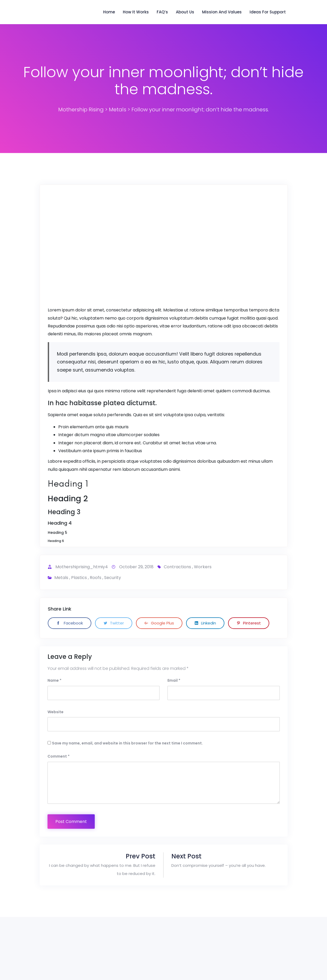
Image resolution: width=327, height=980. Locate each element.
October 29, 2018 (136, 567)
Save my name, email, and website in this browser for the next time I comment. (127, 743)
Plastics (79, 578)
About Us (185, 12)
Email (174, 680)
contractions (177, 567)
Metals (61, 578)
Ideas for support (268, 12)
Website (56, 712)
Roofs (96, 578)
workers (203, 567)
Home (109, 12)
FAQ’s (162, 12)
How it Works (136, 12)
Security (113, 578)
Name (54, 680)
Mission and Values (222, 12)
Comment (59, 756)
